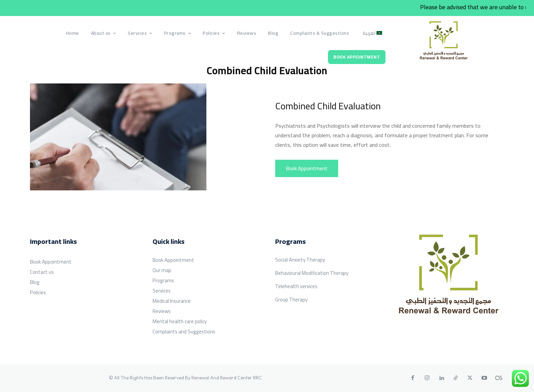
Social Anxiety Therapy (300, 260)
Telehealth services (296, 286)
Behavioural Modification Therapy (312, 273)
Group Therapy (291, 300)
